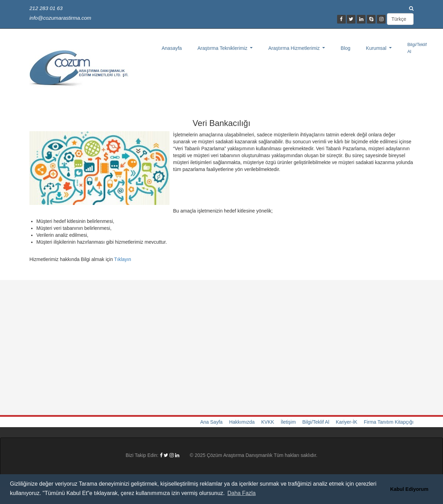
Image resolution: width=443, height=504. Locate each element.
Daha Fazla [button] (242, 493)
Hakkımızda (242, 422)
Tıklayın (123, 259)
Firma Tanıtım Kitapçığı (389, 422)
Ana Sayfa (211, 422)
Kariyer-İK (346, 422)
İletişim (288, 422)
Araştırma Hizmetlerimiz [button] (295, 48)
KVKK (268, 422)
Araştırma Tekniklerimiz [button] (223, 48)
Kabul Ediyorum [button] (409, 489)
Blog (345, 48)
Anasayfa (172, 48)
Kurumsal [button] (377, 48)
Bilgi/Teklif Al (417, 48)
